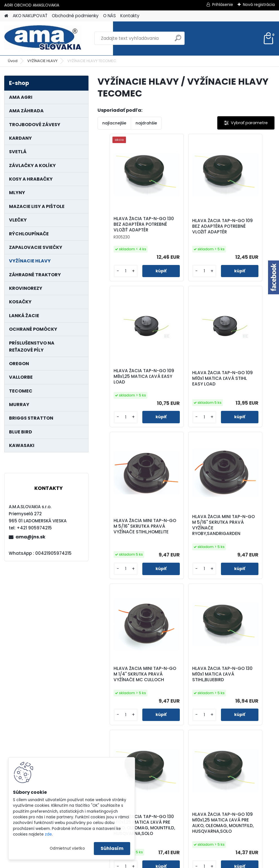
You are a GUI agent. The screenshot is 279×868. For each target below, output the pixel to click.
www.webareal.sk (162, 862)
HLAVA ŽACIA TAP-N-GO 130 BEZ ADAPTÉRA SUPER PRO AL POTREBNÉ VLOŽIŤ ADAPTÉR (215, 710)
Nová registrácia (259, 5)
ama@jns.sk (30, 537)
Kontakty (130, 16)
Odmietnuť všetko (67, 848)
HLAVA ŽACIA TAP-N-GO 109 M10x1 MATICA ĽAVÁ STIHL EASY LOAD (127, 387)
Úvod (13, 61)
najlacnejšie (114, 123)
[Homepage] (6, 16)
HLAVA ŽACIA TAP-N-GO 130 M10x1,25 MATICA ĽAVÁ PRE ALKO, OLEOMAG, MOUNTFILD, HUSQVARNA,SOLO (244, 548)
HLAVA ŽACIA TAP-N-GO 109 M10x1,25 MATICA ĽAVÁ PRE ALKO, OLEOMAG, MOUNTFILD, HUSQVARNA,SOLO (156, 711)
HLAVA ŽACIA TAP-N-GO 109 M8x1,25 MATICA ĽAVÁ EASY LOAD (244, 229)
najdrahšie (146, 123)
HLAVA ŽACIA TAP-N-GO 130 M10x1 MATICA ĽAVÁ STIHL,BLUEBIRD (185, 545)
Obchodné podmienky (75, 16)
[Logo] (43, 38)
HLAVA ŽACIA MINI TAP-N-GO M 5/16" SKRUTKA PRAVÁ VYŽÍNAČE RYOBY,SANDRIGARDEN (245, 388)
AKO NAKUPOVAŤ (30, 16)
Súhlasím (112, 848)
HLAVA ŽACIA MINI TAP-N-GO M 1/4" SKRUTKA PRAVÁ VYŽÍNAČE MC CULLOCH (123, 547)
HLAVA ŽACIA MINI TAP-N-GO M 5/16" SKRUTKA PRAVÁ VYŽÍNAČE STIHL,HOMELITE (182, 388)
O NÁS (109, 16)
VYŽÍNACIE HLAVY (42, 61)
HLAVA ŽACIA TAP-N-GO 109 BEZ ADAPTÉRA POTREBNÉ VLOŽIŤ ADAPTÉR (185, 229)
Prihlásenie (223, 5)
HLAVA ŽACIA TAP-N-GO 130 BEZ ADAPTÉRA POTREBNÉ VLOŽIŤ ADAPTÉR (126, 227)
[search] (178, 40)
